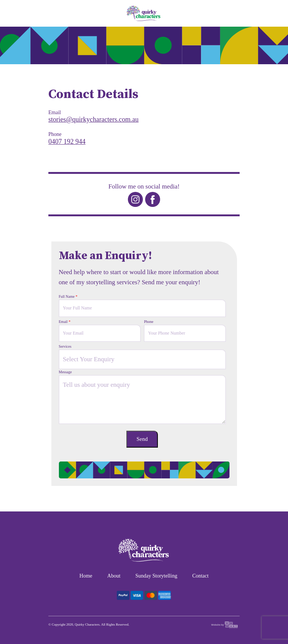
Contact (201, 576)
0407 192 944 (67, 142)
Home (86, 576)
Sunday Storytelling (156, 576)
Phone (149, 322)
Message (65, 372)
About (114, 576)
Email (65, 322)
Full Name (68, 296)
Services (65, 346)
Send (142, 439)
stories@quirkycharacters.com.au (94, 119)
